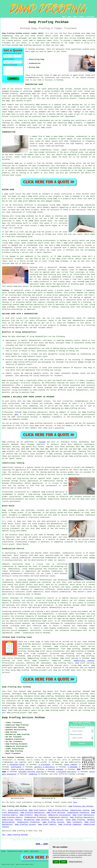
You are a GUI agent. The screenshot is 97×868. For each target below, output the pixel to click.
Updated (26, 851)
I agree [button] (56, 862)
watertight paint (35, 293)
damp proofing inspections (40, 656)
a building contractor (66, 772)
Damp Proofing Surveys (58, 810)
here (4, 710)
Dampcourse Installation (59, 815)
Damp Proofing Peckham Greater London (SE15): (23, 33)
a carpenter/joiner (16, 765)
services (38, 456)
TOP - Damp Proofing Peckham (15, 835)
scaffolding (16, 767)
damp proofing (89, 40)
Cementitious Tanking (80, 810)
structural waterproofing (62, 654)
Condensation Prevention (78, 813)
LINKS (69, 17)
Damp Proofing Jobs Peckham (81, 806)
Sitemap (3, 851)
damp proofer (8, 125)
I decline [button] (63, 862)
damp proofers (8, 451)
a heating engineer (55, 769)
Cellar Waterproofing (17, 810)
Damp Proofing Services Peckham (23, 718)
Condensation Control (58, 817)
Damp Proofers (26, 815)
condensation (82, 136)
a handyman (73, 767)
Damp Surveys (40, 815)
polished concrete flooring (31, 772)
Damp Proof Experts (37, 810)
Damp (4, 380)
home (79, 757)
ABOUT (75, 17)
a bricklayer (45, 765)
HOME (64, 17)
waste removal (71, 765)
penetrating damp (56, 89)
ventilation (48, 605)
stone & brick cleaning (22, 769)
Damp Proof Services (56, 813)
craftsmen (80, 774)
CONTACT (82, 17)
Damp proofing (8, 442)
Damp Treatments (74, 822)
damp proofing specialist (53, 492)
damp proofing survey (20, 168)
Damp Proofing (34, 851)
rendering (33, 774)
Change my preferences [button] (75, 862)
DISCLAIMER (90, 17)
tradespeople (8, 762)
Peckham (42, 442)
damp (33, 52)
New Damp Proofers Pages (15, 851)
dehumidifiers (35, 348)
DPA (16, 415)
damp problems (8, 307)
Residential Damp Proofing (37, 820)
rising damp (52, 199)
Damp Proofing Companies (70, 824)
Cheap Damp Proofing (75, 820)
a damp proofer (40, 762)
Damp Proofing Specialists (32, 813)
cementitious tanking (53, 481)
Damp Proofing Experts (12, 817)
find (9, 691)
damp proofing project (17, 713)
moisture (78, 368)
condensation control (44, 598)
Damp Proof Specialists (83, 815)
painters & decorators (44, 767)
